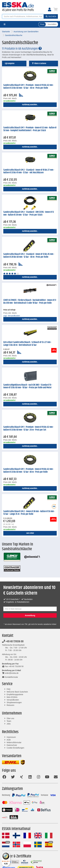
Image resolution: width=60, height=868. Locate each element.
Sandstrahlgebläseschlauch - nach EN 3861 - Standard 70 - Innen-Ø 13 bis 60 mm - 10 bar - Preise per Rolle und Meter (28, 386)
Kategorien (10, 64)
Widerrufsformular (14, 742)
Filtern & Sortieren (39, 64)
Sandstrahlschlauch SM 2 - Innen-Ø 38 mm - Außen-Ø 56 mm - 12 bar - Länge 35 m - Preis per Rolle (29, 513)
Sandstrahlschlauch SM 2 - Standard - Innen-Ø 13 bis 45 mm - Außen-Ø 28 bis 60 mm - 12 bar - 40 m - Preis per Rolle (29, 256)
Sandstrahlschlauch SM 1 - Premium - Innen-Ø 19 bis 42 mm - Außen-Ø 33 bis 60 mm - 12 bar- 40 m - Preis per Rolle (29, 471)
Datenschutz (12, 745)
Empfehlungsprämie (15, 694)
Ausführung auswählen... (30, 105)
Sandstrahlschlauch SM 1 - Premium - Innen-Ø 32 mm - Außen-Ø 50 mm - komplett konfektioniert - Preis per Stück (30, 129)
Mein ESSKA (12, 697)
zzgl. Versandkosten (12, 316)
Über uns (10, 718)
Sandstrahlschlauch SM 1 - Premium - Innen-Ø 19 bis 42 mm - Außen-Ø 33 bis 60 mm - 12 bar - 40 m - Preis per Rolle (29, 87)
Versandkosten (13, 700)
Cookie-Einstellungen (15, 748)
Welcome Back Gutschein (17, 692)
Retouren (10, 705)
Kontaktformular (10, 677)
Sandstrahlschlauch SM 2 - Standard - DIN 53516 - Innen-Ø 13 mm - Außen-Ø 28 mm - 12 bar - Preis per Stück (29, 213)
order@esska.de (10, 673)
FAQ (8, 689)
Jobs (9, 724)
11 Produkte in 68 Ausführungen (22, 49)
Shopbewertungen (14, 702)
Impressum (11, 737)
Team (9, 721)
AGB (9, 740)
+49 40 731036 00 (13, 642)
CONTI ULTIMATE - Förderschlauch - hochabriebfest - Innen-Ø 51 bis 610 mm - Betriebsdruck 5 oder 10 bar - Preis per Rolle (30, 302)
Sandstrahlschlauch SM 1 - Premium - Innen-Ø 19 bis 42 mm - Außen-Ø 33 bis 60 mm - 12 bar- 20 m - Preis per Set (29, 428)
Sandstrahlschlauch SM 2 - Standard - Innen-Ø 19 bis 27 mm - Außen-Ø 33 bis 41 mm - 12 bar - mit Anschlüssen (29, 171)
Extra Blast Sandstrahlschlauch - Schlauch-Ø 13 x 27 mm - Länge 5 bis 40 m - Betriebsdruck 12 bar (27, 344)
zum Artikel (30, 533)
